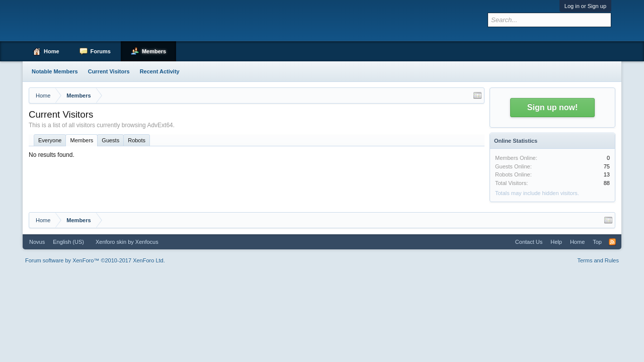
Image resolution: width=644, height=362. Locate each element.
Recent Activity (160, 71)
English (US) (68, 242)
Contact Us (529, 242)
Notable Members (55, 71)
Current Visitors (109, 71)
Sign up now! (552, 107)
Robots (137, 140)
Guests (110, 140)
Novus (37, 242)
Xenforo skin (111, 242)
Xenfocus (147, 242)
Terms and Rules (598, 260)
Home (52, 51)
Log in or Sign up (585, 6)
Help (556, 242)
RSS (612, 242)
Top (597, 242)
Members (82, 140)
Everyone (50, 140)
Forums (101, 51)
